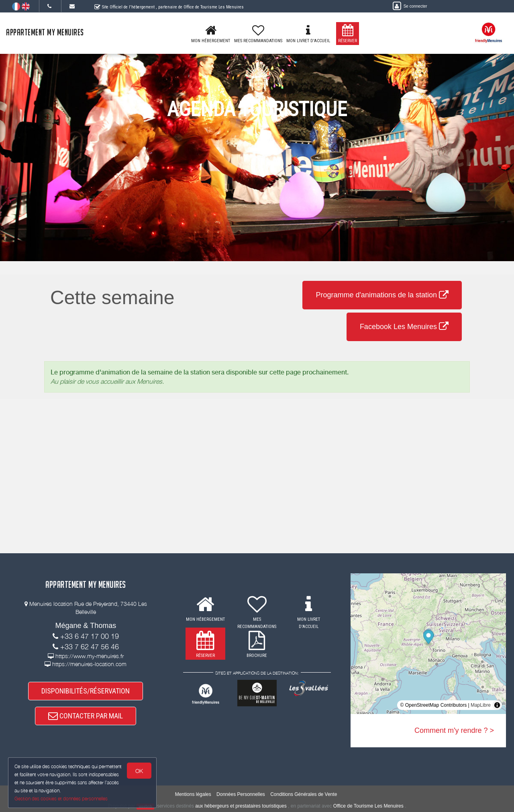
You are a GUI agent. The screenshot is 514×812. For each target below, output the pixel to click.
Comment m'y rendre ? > (454, 730)
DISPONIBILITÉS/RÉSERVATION (86, 691)
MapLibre (481, 705)
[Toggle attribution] (497, 705)
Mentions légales (193, 794)
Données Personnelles (241, 794)
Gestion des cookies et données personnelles (61, 799)
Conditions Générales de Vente (304, 794)
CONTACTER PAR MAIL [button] (86, 716)
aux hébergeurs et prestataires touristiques (241, 806)
